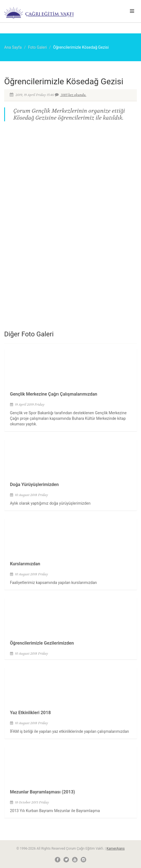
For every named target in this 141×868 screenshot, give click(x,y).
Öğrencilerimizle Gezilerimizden (42, 643)
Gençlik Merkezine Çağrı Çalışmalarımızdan (54, 394)
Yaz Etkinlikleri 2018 (30, 713)
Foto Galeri (38, 47)
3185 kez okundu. (73, 95)
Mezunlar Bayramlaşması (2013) (43, 792)
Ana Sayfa (13, 47)
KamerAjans (116, 849)
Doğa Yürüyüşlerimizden (34, 484)
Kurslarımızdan (25, 564)
